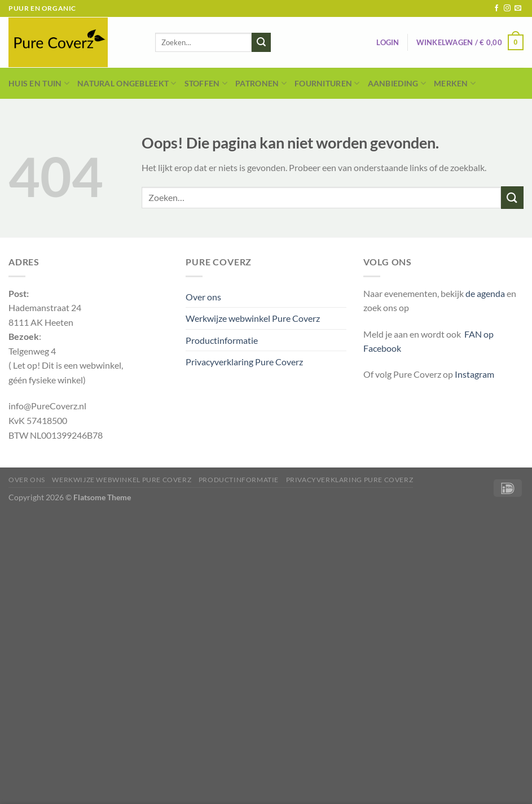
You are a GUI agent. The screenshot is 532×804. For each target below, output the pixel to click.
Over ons (203, 297)
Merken (455, 83)
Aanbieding (397, 83)
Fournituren (327, 83)
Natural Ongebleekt (127, 83)
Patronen (261, 83)
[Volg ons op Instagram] (507, 8)
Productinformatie (222, 340)
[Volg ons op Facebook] (496, 8)
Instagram (474, 374)
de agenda (486, 293)
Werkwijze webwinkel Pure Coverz (253, 318)
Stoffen (206, 83)
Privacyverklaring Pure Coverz (244, 362)
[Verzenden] (261, 42)
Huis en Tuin (39, 83)
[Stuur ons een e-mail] (518, 8)
